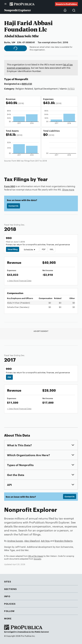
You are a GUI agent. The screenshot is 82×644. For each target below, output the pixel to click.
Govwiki (37, 559)
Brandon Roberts (64, 541)
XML (52, 249)
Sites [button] (7, 581)
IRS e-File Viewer (36, 556)
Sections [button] (10, 589)
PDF (43, 249)
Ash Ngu (45, 541)
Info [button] (7, 596)
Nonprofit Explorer (17, 10)
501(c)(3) (27, 84)
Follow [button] (9, 611)
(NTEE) (71, 88)
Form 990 (10, 186)
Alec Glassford (32, 541)
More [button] (8, 618)
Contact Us (13, 206)
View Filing (13, 249)
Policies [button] (10, 604)
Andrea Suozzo (15, 541)
